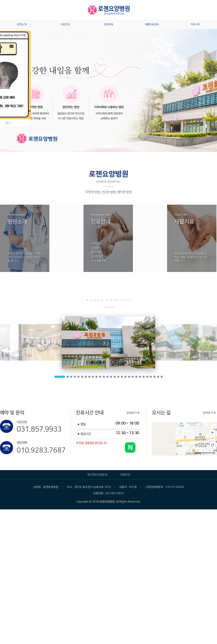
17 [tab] (122, 377)
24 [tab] (147, 377)
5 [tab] (78, 377)
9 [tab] (93, 377)
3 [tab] (71, 377)
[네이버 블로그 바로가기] (130, 447)
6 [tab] (82, 377)
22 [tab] (140, 377)
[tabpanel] (109, 342)
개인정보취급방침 (97, 475)
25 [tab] (151, 377)
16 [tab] (118, 377)
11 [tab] (100, 377)
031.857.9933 (39, 429)
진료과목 (109, 24)
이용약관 (125, 475)
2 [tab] (68, 377)
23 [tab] (144, 377)
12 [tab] (104, 377)
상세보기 (133, 413)
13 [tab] (107, 377)
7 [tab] (86, 377)
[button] (109, 147)
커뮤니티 (195, 24)
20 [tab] (133, 377)
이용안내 (65, 24)
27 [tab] (158, 377)
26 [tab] (154, 377)
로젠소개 (22, 24)
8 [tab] (89, 377)
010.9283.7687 (41, 450)
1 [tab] (60, 377)
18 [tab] (125, 377)
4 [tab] (75, 377)
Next (201, 343)
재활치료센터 (152, 24)
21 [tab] (136, 377)
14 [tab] (111, 377)
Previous (16, 343)
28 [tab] (162, 377)
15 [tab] (115, 377)
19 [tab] (129, 377)
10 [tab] (97, 377)
